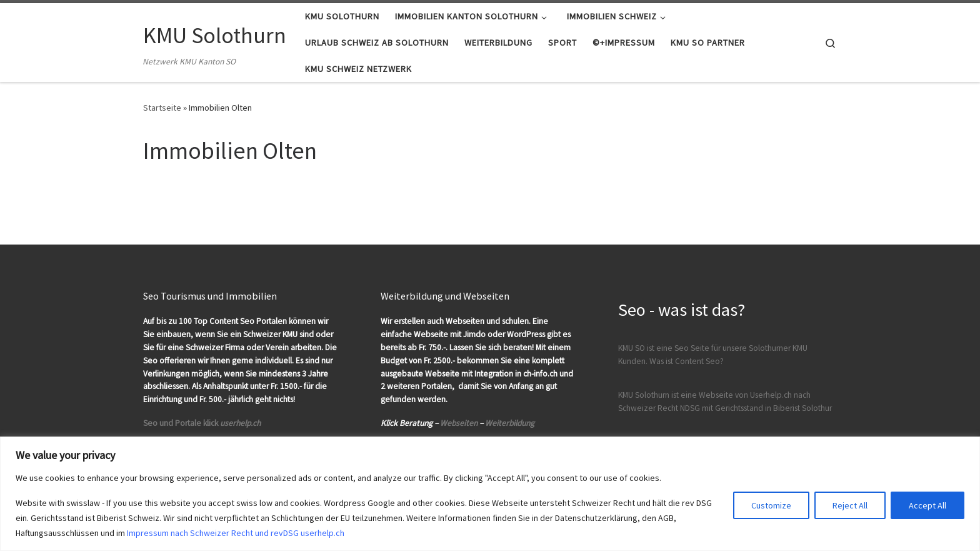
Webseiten (459, 423)
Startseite (162, 108)
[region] (490, 494)
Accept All (927, 505)
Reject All (850, 505)
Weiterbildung (510, 423)
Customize (771, 505)
